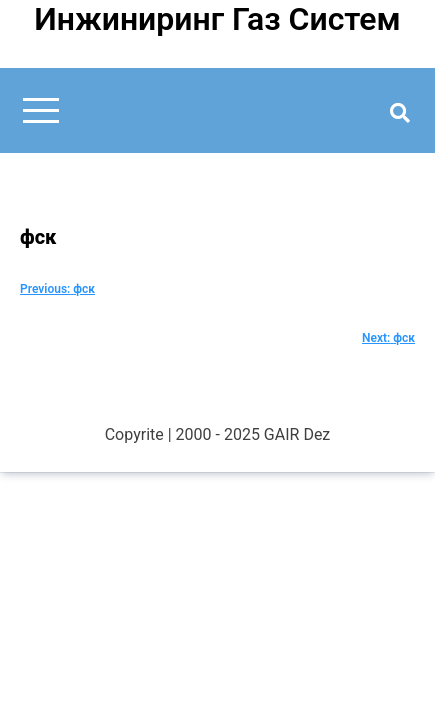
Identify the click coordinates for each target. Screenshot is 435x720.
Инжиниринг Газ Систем (217, 19)
